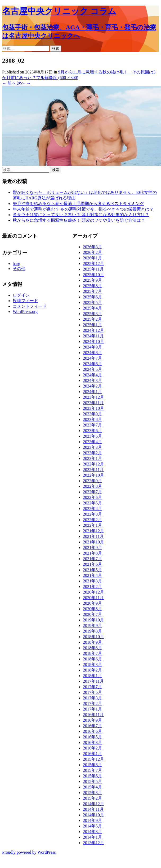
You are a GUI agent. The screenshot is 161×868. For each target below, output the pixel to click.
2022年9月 (92, 483)
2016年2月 (92, 750)
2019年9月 (92, 627)
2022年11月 (93, 471)
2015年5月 (92, 783)
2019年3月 (92, 633)
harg (16, 265)
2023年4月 (92, 444)
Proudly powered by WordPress (29, 852)
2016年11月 (93, 716)
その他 (19, 270)
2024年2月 (92, 388)
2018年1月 (92, 677)
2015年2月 (92, 800)
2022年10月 (93, 477)
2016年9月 (92, 722)
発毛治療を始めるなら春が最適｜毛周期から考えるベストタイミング (78, 204)
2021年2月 (92, 588)
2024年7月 (92, 360)
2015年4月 (92, 789)
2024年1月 (92, 393)
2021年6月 (92, 566)
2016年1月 (92, 755)
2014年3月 (92, 833)
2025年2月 (92, 321)
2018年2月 (92, 672)
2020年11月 (93, 599)
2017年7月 (92, 689)
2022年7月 (92, 494)
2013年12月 (93, 845)
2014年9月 (92, 822)
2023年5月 (92, 438)
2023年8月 (92, 421)
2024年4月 (92, 377)
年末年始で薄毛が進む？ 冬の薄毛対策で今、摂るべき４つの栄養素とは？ (83, 209)
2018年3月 (92, 666)
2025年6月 (92, 299)
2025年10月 (93, 276)
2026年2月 (92, 254)
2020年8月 (92, 611)
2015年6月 (92, 778)
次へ (24, 83)
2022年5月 (92, 505)
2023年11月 (93, 405)
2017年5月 (92, 694)
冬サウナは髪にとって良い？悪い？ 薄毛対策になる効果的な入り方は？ (81, 215)
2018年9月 (92, 644)
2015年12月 (93, 761)
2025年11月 (93, 271)
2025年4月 (92, 310)
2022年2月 (92, 522)
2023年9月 (92, 416)
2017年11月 (93, 683)
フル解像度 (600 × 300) (57, 78)
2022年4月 (92, 510)
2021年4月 (92, 577)
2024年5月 (92, 371)
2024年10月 (93, 343)
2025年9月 (92, 282)
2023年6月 (92, 432)
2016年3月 (92, 744)
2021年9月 (92, 549)
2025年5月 (92, 304)
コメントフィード (30, 308)
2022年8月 (92, 488)
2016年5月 (92, 739)
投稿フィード (25, 302)
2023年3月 (92, 449)
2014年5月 (92, 828)
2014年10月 (93, 817)
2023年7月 (92, 427)
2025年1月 (92, 327)
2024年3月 (92, 382)
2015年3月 (92, 794)
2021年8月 (92, 555)
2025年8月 (92, 288)
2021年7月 (92, 561)
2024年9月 (92, 349)
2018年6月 (92, 661)
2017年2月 (92, 705)
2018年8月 (92, 650)
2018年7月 (92, 655)
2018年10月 (93, 638)
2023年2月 (92, 455)
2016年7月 (92, 728)
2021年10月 (93, 544)
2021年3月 (92, 583)
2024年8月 (92, 354)
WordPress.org (25, 313)
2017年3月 (92, 700)
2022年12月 (93, 466)
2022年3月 (92, 516)
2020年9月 (92, 605)
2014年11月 (93, 811)
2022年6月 (92, 499)
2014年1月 (92, 839)
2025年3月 (92, 315)
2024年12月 (93, 332)
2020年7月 (92, 616)
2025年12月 (93, 265)
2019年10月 (93, 622)
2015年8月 (92, 767)
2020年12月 (93, 594)
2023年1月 (92, 460)
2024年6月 (92, 366)
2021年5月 (92, 572)
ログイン (21, 297)
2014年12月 (93, 806)
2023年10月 (93, 410)
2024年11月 (93, 338)
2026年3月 (92, 249)
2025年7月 (92, 293)
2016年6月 (92, 733)
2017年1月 (92, 711)
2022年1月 (92, 527)
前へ (9, 83)
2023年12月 (93, 399)
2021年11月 (93, 538)
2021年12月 (93, 533)
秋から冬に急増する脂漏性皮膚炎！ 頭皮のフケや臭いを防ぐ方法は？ (79, 220)
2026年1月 (92, 260)
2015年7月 (92, 772)
